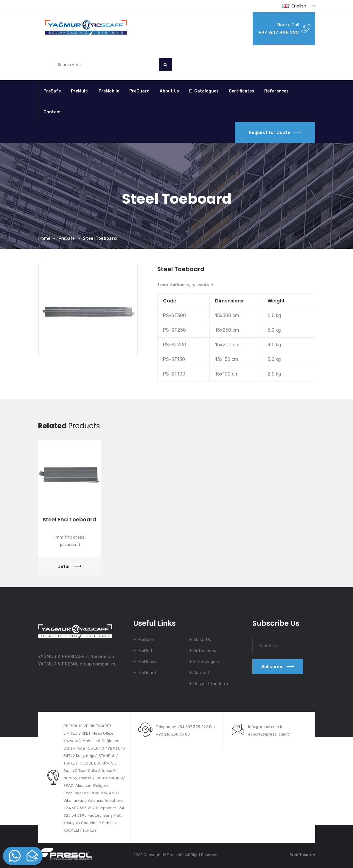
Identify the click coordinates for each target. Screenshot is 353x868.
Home (44, 238)
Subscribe (278, 667)
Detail (69, 566)
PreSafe (52, 91)
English (299, 6)
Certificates (241, 91)
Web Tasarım (303, 855)
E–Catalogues (204, 91)
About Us (169, 91)
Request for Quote (275, 132)
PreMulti (80, 91)
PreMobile (109, 91)
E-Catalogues (207, 662)
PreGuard (139, 91)
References (276, 91)
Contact (52, 112)
